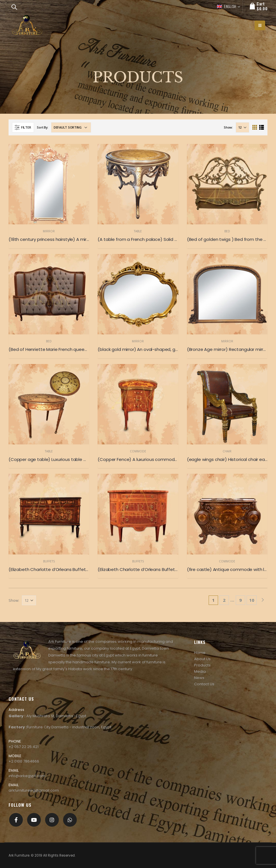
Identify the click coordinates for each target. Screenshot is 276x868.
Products (202, 665)
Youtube (34, 820)
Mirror (49, 231)
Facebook (16, 820)
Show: (228, 127)
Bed (227, 231)
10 (252, 600)
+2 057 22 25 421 (24, 747)
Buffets (49, 561)
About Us (202, 659)
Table (138, 231)
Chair (227, 451)
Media (200, 671)
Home (200, 653)
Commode (138, 451)
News (199, 678)
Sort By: (43, 127)
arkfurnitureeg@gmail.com (34, 790)
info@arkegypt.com (27, 776)
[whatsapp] (70, 820)
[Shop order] (71, 127)
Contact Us (204, 684)
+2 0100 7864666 (24, 761)
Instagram (52, 820)
